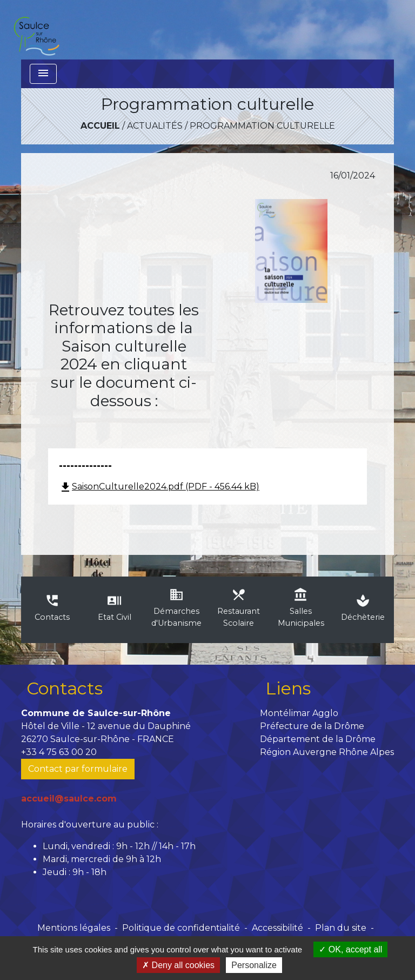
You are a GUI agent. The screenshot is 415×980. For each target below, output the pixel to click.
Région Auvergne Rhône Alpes (327, 752)
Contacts (65, 688)
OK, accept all (350, 949)
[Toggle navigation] (43, 74)
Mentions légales (74, 928)
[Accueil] (36, 30)
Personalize (254, 965)
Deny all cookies (178, 965)
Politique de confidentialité (181, 928)
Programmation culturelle (262, 126)
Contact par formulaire (78, 769)
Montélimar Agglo (299, 713)
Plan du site (341, 928)
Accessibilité (277, 928)
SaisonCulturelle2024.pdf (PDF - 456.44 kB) (159, 486)
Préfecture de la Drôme (312, 726)
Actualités (155, 126)
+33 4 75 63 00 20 (59, 752)
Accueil (100, 126)
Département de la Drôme (318, 739)
